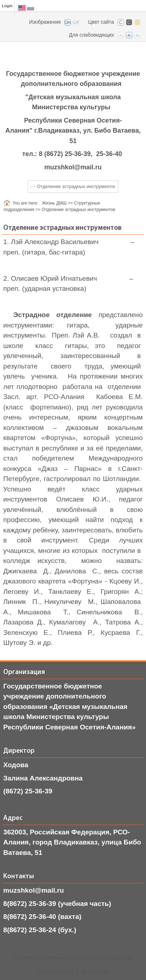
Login (7, 6)
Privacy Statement (55, 972)
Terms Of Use (95, 972)
